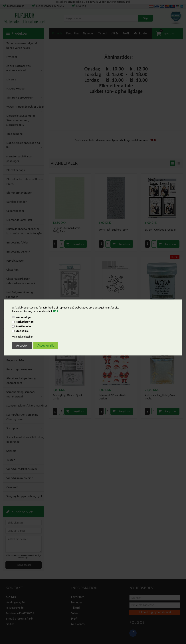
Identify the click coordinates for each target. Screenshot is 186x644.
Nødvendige (23, 317)
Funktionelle (23, 326)
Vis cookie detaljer (23, 337)
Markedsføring (25, 322)
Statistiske (22, 331)
